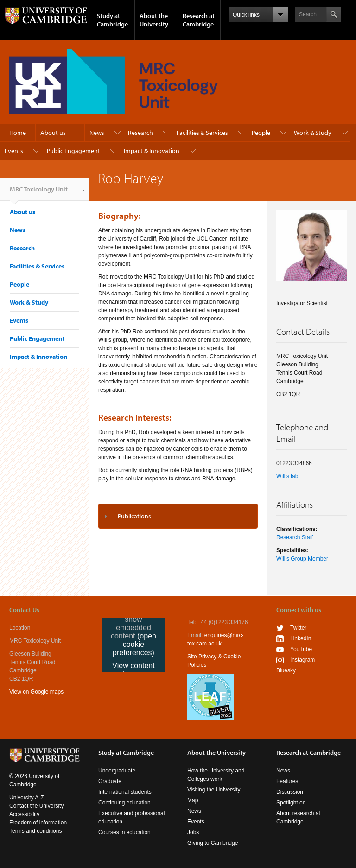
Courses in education (124, 832)
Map (193, 800)
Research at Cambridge (199, 20)
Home (18, 133)
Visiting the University (214, 790)
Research (140, 133)
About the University (154, 20)
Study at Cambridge (112, 20)
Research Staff (295, 537)
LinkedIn (301, 638)
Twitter (298, 628)
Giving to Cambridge (213, 843)
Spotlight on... (293, 803)
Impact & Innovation (152, 151)
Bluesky (286, 670)
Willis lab (287, 476)
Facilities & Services (202, 133)
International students (125, 792)
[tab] (178, 516)
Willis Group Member (302, 559)
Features (287, 781)
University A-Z (27, 798)
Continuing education (124, 803)
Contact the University (36, 806)
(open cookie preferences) (134, 644)
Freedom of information (38, 823)
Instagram (302, 660)
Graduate (110, 781)
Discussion (290, 792)
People (261, 133)
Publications (134, 516)
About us (53, 133)
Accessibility (24, 814)
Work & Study (313, 133)
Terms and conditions (35, 831)
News (97, 133)
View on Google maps (36, 692)
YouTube (301, 649)
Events (14, 151)
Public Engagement (73, 151)
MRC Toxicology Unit (39, 193)
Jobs (193, 832)
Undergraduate (117, 771)
